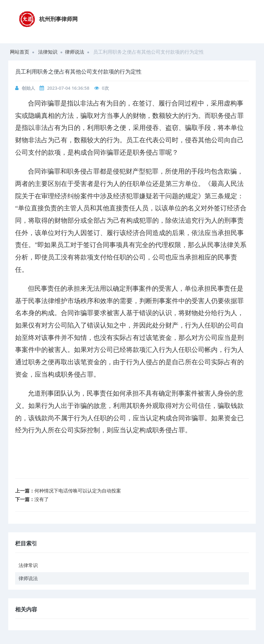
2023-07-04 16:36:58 (68, 88)
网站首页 (20, 52)
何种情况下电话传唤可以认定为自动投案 (78, 491)
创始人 (28, 88)
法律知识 (48, 52)
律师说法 (75, 52)
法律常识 (28, 565)
